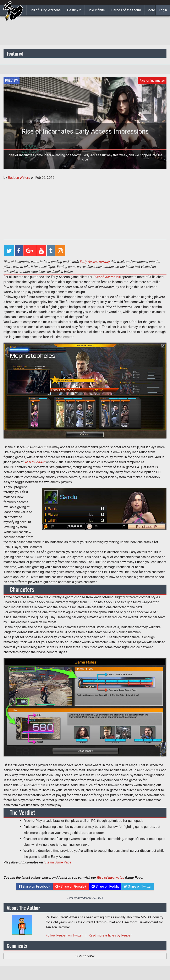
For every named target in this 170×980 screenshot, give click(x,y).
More (151, 10)
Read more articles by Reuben (110, 935)
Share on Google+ (71, 886)
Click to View (85, 956)
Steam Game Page (58, 862)
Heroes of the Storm (126, 10)
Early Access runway (95, 262)
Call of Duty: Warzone (45, 10)
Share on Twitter (138, 886)
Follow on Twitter (65, 935)
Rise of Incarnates (110, 878)
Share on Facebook (34, 886)
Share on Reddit (105, 886)
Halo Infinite (96, 10)
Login (163, 10)
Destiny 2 (74, 10)
